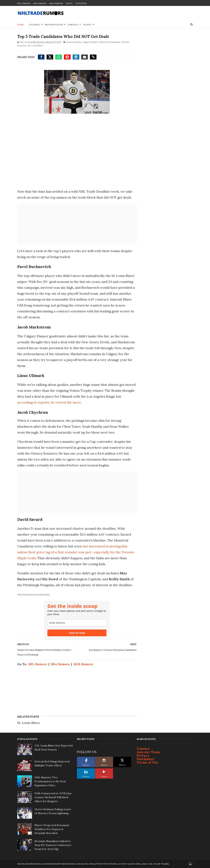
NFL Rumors (24, 3)
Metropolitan (54, 25)
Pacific (87, 25)
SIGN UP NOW (77, 633)
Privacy (143, 755)
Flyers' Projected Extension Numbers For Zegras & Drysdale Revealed (52, 829)
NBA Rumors (40, 3)
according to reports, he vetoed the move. (50, 402)
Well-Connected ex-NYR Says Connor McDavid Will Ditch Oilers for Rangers (53, 797)
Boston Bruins (74, 42)
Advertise (81, 3)
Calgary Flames (90, 42)
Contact (143, 749)
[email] (77, 623)
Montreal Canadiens (110, 42)
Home (21, 25)
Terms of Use (147, 762)
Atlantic (34, 25)
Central (73, 25)
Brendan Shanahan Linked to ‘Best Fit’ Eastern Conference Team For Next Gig (53, 845)
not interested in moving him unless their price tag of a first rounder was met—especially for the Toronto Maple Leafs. (76, 552)
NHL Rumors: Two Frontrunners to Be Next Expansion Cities (50, 781)
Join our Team (148, 752)
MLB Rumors (56, 3)
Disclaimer (146, 759)
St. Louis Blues (35, 46)
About (69, 3)
